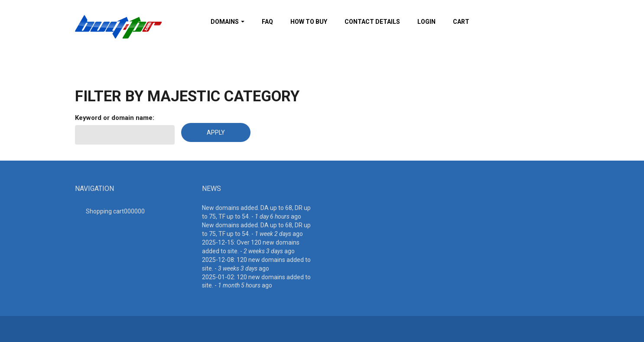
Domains (228, 22)
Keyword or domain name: (115, 118)
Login (426, 22)
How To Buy (309, 22)
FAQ (267, 22)
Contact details (372, 22)
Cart (461, 22)
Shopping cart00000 (115, 211)
